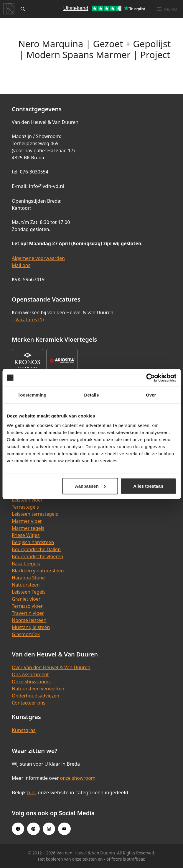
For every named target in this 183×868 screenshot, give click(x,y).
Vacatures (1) (29, 320)
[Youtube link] (64, 829)
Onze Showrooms (31, 682)
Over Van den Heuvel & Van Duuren (51, 667)
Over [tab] (151, 395)
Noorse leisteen (29, 620)
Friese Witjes (26, 535)
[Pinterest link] (33, 829)
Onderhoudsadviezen (36, 696)
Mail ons (21, 265)
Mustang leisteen (31, 627)
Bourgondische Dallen (36, 549)
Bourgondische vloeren (37, 556)
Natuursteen (26, 585)
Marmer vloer (27, 521)
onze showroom (78, 778)
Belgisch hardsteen (33, 542)
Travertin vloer (28, 613)
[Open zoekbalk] (23, 9)
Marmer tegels (28, 528)
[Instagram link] (49, 829)
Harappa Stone (28, 578)
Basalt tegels (26, 564)
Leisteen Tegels (29, 592)
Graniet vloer (26, 599)
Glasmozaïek (26, 634)
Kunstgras (24, 730)
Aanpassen (90, 486)
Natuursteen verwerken (38, 689)
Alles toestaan (148, 486)
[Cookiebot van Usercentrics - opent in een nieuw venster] (150, 378)
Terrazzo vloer (27, 606)
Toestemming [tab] (32, 395)
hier (32, 792)
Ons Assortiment (30, 674)
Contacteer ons (29, 703)
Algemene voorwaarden (38, 258)
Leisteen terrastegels (35, 514)
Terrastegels (25, 507)
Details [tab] (92, 395)
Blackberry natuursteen (38, 571)
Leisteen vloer (27, 500)
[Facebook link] (18, 829)
